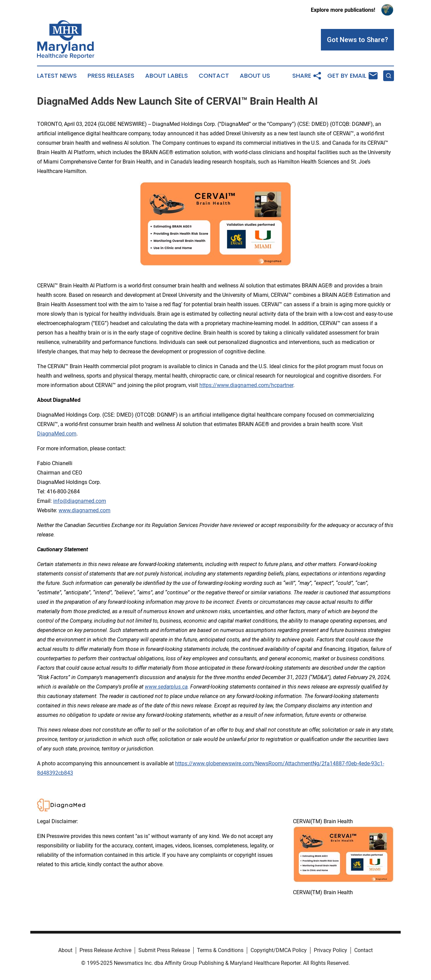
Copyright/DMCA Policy (279, 950)
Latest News (57, 76)
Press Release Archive (105, 950)
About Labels (167, 76)
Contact (214, 76)
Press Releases (111, 76)
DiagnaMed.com (57, 434)
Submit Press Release (164, 950)
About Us (255, 76)
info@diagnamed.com (80, 501)
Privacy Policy (330, 950)
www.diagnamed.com (85, 510)
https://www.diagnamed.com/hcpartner (246, 385)
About (65, 950)
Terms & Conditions (220, 950)
